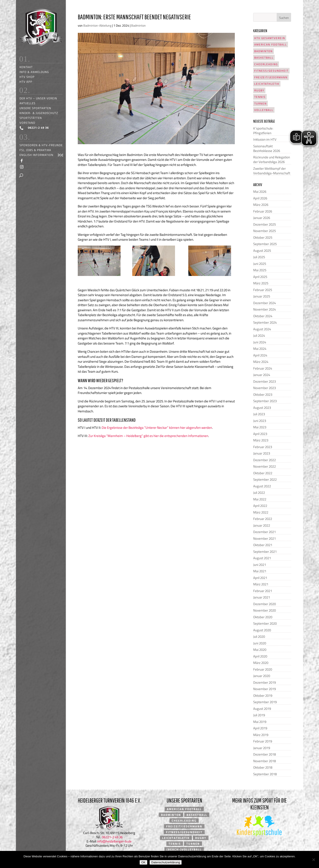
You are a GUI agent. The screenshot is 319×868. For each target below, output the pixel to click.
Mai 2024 (260, 349)
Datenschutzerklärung (166, 862)
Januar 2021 (262, 597)
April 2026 (260, 198)
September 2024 (265, 322)
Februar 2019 (263, 741)
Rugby (259, 90)
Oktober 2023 (263, 395)
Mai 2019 (260, 722)
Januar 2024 (262, 375)
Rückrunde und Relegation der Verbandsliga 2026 (272, 159)
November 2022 (265, 466)
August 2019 (262, 709)
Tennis (260, 97)
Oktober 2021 (263, 545)
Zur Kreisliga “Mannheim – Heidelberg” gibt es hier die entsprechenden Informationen (148, 436)
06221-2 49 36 (112, 837)
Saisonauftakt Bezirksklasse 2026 (267, 148)
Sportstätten (31, 118)
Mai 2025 (260, 270)
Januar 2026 (262, 218)
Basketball (264, 58)
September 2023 (265, 401)
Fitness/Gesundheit (271, 71)
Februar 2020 (263, 669)
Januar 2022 (262, 525)
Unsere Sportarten (35, 108)
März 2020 (261, 663)
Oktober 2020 (263, 617)
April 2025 (260, 277)
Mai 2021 (260, 571)
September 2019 (265, 702)
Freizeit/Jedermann (271, 77)
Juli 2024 (259, 336)
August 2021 (262, 558)
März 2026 (261, 205)
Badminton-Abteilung (97, 25)
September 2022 (265, 479)
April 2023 (260, 434)
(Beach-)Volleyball (184, 849)
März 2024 (261, 362)
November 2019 (265, 689)
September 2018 (265, 774)
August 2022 (262, 486)
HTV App (26, 82)
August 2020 (262, 630)
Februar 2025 (263, 290)
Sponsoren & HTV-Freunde (41, 145)
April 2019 (260, 728)
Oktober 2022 (263, 473)
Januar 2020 (262, 676)
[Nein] (313, 860)
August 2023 (262, 408)
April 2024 (260, 355)
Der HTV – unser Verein (38, 98)
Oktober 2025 (263, 237)
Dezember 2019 (265, 682)
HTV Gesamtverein (270, 38)
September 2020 (265, 623)
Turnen (261, 103)
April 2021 (260, 578)
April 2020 (260, 656)
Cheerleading (266, 64)
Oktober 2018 (263, 767)
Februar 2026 (263, 211)
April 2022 (260, 506)
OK (143, 862)
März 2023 (261, 440)
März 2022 (261, 512)
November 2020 (265, 610)
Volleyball (264, 110)
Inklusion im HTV (265, 139)
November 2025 (265, 231)
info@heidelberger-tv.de (114, 841)
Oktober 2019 (263, 696)
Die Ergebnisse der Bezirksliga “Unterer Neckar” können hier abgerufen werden (157, 428)
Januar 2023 (262, 453)
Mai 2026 (260, 192)
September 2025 (265, 244)
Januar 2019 (262, 748)
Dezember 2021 (265, 532)
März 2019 (261, 735)
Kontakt (26, 67)
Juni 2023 (260, 421)
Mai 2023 (260, 427)
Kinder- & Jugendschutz (39, 113)
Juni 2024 (260, 342)
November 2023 (265, 388)
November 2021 (265, 538)
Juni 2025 (260, 264)
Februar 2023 (263, 447)
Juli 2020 (259, 637)
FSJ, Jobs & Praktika (35, 150)
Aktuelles (27, 103)
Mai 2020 (260, 650)
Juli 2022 (259, 493)
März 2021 (261, 584)
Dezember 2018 (265, 754)
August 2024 (262, 329)
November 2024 (265, 309)
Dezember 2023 (265, 381)
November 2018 (265, 761)
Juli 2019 (259, 715)
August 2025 (262, 251)
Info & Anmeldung (34, 72)
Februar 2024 (263, 368)
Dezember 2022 (265, 460)
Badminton (138, 25)
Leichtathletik (267, 84)
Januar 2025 (262, 296)
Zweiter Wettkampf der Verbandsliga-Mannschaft (272, 171)
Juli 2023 (259, 414)
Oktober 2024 (263, 316)
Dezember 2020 (265, 604)
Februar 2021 (263, 591)
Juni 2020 (260, 643)
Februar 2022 (263, 519)
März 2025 (261, 283)
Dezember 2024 (265, 303)
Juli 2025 (259, 257)
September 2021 (265, 552)
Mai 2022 (260, 499)
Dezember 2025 (265, 224)
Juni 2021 (260, 565)
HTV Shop (27, 77)
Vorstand (27, 123)
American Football (271, 44)
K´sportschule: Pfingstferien (263, 131)
